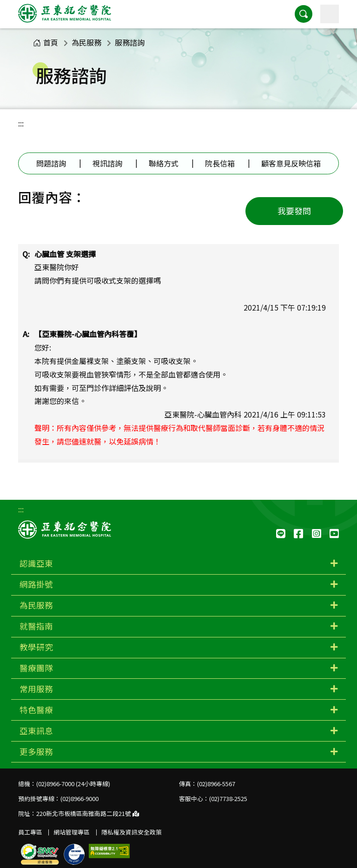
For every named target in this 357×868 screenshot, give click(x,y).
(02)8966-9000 (79, 798)
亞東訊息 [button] (36, 731)
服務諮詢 (130, 42)
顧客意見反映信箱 (291, 163)
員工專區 (30, 832)
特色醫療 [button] (36, 710)
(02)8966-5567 (216, 784)
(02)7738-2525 (228, 798)
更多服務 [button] (36, 752)
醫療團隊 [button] (36, 668)
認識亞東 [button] (36, 563)
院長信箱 (220, 163)
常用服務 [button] (36, 689)
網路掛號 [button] (36, 584)
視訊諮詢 (107, 163)
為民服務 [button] (36, 605)
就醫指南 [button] (36, 626)
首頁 (46, 42)
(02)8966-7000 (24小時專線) (73, 784)
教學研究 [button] (36, 647)
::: (21, 123)
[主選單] (330, 14)
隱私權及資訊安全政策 (132, 832)
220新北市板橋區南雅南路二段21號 (88, 813)
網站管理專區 (72, 832)
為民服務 (86, 42)
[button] (304, 14)
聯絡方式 (164, 163)
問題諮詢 (51, 163)
